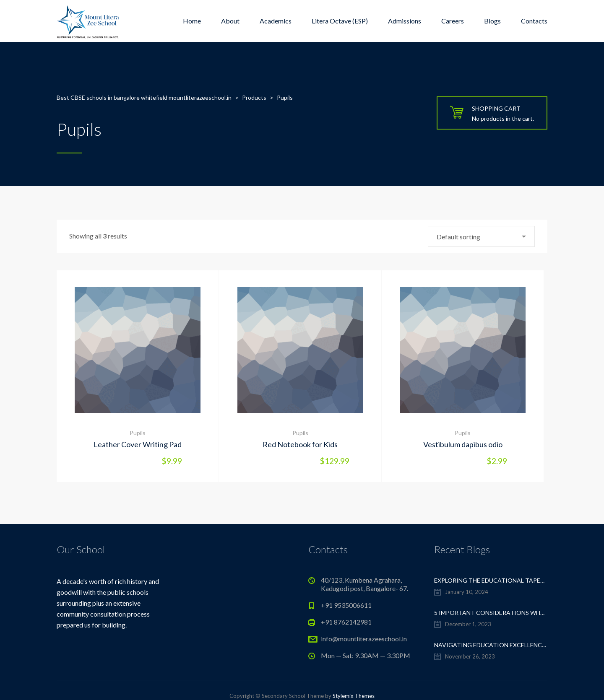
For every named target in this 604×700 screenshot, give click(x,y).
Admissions (405, 21)
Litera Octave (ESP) (340, 21)
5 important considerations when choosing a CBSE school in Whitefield (491, 613)
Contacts (534, 21)
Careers (453, 21)
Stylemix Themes (354, 696)
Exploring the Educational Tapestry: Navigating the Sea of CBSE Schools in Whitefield (491, 580)
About (230, 21)
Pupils (138, 433)
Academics (276, 21)
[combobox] (481, 236)
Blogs (492, 21)
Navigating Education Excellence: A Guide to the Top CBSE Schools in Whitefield (491, 645)
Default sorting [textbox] (458, 237)
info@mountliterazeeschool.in (364, 639)
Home (192, 21)
